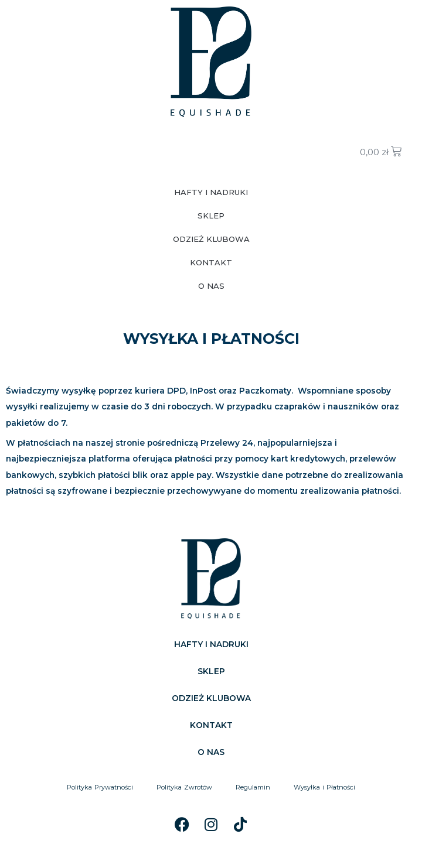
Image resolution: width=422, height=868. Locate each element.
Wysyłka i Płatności (324, 787)
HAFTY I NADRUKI (211, 192)
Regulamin (253, 787)
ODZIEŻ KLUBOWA (211, 239)
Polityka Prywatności (100, 787)
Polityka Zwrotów (184, 787)
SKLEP (211, 216)
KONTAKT (211, 262)
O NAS (211, 286)
